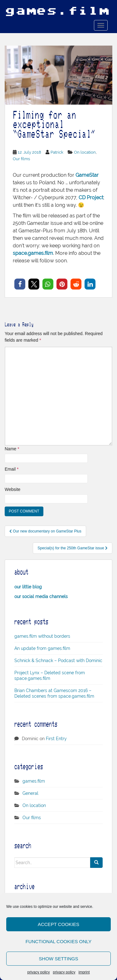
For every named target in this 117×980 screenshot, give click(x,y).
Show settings (59, 959)
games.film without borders (42, 636)
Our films (21, 159)
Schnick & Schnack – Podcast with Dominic (58, 661)
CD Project (91, 198)
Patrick (57, 152)
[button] (20, 284)
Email (12, 469)
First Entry (56, 739)
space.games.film (33, 253)
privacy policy (38, 972)
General (30, 793)
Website (12, 489)
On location (85, 152)
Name (12, 449)
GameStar (87, 175)
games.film (34, 781)
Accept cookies (58, 924)
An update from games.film (42, 648)
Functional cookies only (59, 941)
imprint (84, 972)
